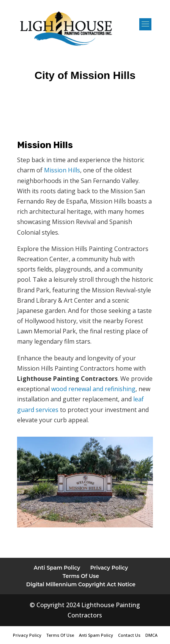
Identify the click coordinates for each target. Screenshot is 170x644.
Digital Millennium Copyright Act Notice (81, 584)
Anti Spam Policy (57, 568)
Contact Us (129, 635)
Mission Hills (62, 170)
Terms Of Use (81, 576)
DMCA (151, 635)
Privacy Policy (109, 568)
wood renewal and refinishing (93, 389)
